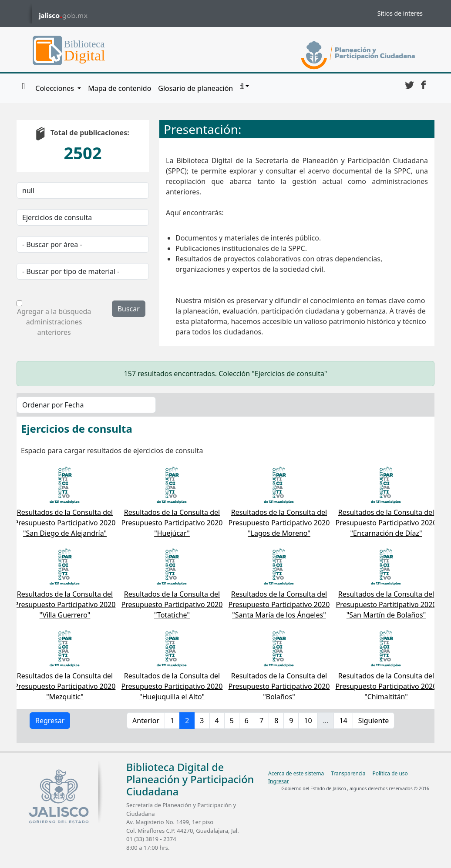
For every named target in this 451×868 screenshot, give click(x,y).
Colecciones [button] (56, 88)
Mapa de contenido (119, 88)
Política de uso (390, 773)
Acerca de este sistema (296, 773)
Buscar (129, 309)
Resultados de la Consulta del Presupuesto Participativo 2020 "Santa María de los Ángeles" (279, 604)
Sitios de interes (400, 13)
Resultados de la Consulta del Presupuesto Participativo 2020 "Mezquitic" (65, 686)
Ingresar (279, 781)
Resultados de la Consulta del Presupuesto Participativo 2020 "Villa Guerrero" (65, 604)
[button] (244, 87)
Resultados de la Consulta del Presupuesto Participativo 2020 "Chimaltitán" (386, 686)
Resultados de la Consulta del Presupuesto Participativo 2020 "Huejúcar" (172, 523)
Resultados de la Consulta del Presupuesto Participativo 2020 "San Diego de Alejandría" (65, 523)
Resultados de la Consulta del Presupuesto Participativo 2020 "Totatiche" (172, 604)
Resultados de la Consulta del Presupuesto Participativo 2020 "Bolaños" (279, 686)
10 (308, 721)
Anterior (146, 721)
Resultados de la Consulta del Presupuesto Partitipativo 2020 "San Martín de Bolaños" (386, 604)
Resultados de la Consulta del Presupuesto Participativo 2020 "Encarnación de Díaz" (386, 523)
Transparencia (348, 773)
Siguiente (374, 721)
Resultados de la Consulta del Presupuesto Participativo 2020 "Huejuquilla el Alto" (172, 686)
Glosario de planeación (195, 88)
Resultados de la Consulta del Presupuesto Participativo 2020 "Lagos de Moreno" (279, 523)
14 (343, 721)
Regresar (50, 721)
